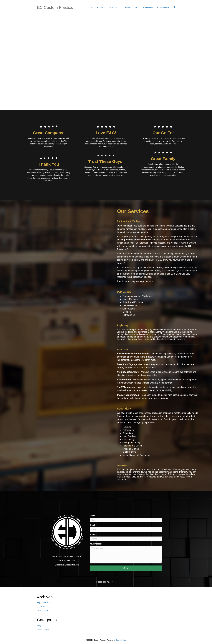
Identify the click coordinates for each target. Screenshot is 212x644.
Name (92, 516)
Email (92, 525)
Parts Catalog (114, 7)
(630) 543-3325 (68, 561)
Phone (93, 534)
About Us (101, 7)
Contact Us (148, 7)
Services (128, 7)
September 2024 (44, 603)
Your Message (96, 544)
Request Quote (163, 7)
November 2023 (44, 610)
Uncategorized (43, 629)
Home (90, 7)
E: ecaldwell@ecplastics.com (67, 565)
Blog (137, 7)
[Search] (173, 7)
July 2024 (41, 606)
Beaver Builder (121, 640)
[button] (126, 568)
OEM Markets (124, 292)
